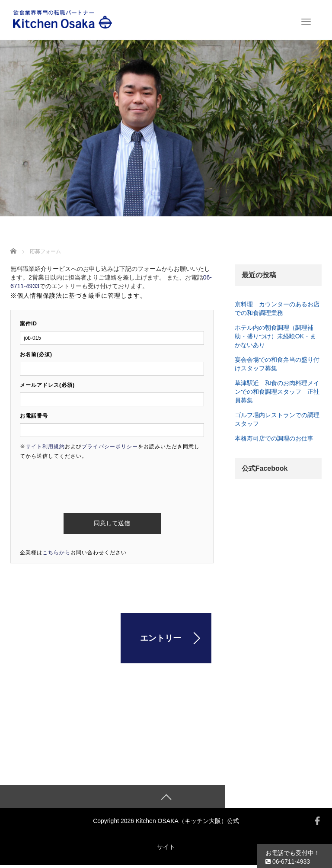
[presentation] (86, 483)
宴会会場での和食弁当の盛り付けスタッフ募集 (277, 364)
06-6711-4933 (288, 862)
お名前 (36, 354)
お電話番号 (34, 416)
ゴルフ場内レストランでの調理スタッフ (277, 419)
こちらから (56, 553)
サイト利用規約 (45, 447)
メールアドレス (47, 385)
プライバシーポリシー (110, 447)
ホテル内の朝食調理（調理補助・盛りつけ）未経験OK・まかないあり (275, 336)
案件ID (29, 324)
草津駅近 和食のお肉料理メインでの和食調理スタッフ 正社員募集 (277, 392)
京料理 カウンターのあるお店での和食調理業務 (277, 309)
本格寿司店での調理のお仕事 (274, 438)
